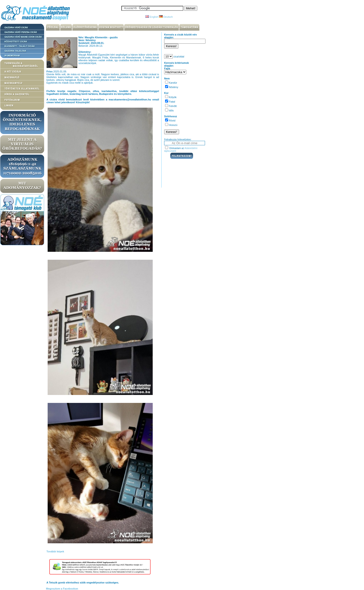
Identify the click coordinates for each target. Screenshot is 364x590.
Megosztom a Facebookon (62, 589)
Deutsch (166, 17)
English (152, 17)
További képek (55, 551)
